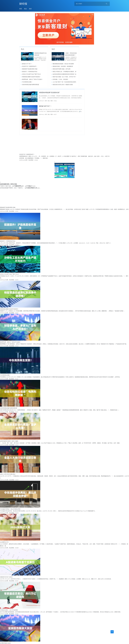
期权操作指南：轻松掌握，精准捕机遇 (63, 66)
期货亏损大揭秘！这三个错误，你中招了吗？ (64, 77)
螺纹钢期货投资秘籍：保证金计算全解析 (63, 64)
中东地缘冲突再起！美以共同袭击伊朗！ (11, 509)
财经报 (23, 4)
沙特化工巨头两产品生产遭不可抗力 (31, 74)
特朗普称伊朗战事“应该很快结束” (49, 92)
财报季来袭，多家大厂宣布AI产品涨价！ (33, 79)
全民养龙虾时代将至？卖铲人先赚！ (9, 441)
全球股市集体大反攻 (5, 643)
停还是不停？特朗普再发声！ (30, 66)
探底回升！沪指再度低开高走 (30, 72)
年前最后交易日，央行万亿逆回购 (9, 610)
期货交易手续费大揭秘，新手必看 (62, 69)
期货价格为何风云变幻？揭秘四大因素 (63, 85)
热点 (25, 9)
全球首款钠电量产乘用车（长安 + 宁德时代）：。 (21, 188)
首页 (21, 9)
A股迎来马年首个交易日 (6, 577)
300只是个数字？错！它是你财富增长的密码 (64, 82)
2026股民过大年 (4, 542)
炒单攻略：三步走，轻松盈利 (60, 79)
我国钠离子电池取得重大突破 (30, 69)
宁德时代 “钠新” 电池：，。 (18, 186)
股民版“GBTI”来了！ (27, 64)
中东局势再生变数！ (27, 82)
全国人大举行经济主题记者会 (8, 474)
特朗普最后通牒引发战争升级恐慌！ (31, 77)
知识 (30, 9)
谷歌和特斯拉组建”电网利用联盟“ (31, 85)
